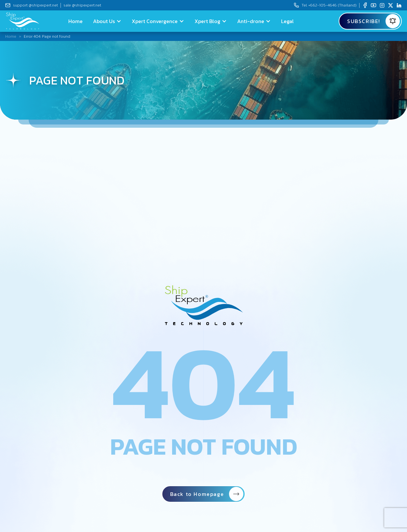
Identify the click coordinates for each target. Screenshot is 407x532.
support (35, 5)
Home (75, 21)
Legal (287, 21)
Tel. (329, 5)
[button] (107, 21)
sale (82, 5)
